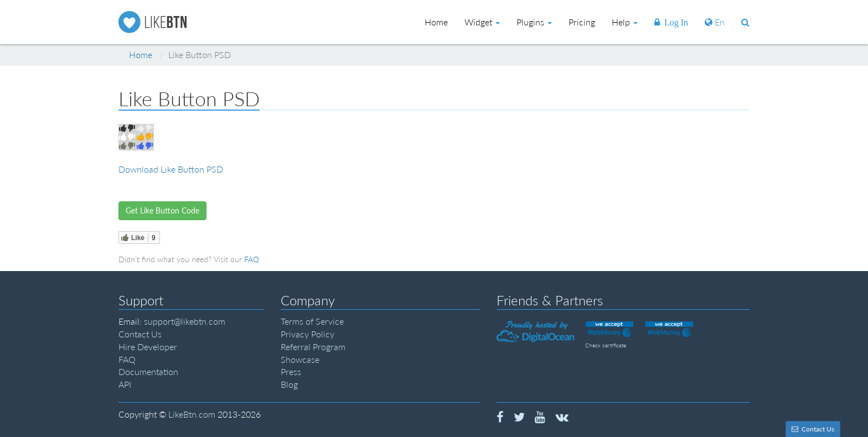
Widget (482, 22)
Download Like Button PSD (171, 169)
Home (141, 54)
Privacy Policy (308, 334)
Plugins (534, 22)
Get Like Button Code (162, 210)
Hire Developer (148, 347)
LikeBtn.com (192, 414)
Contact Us (140, 334)
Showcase (300, 359)
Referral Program (313, 347)
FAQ (252, 259)
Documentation (148, 371)
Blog (289, 384)
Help (625, 22)
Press (291, 371)
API (125, 384)
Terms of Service (312, 321)
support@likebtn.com (185, 321)
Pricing (582, 22)
